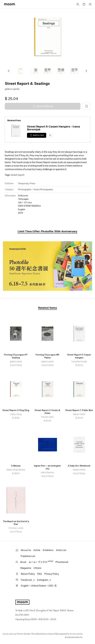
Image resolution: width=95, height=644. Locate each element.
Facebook (28, 580)
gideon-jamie (12, 89)
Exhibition (48, 550)
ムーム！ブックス (41, 562)
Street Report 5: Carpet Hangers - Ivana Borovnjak (53, 128)
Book (23, 562)
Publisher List (28, 556)
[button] (9, 71)
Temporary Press (27, 183)
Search (78, 4)
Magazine (26, 568)
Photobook (62, 562)
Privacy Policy (52, 574)
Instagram (44, 580)
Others (37, 568)
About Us (26, 550)
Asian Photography (43, 189)
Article (37, 550)
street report (18, 175)
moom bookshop (10, 4)
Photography (25, 189)
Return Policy (28, 574)
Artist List (61, 550)
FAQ (40, 574)
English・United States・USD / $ (39, 586)
